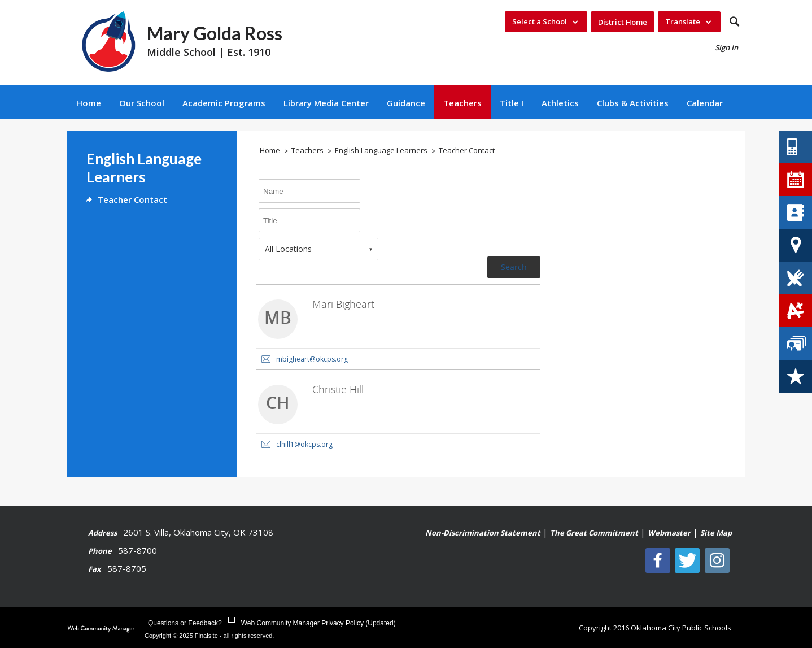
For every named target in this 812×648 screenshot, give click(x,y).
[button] (734, 22)
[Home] (89, 102)
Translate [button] (683, 21)
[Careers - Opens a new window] (796, 376)
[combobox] (318, 249)
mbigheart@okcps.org (312, 359)
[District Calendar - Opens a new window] (796, 180)
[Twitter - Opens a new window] (691, 560)
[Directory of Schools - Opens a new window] (796, 212)
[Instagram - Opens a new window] (719, 560)
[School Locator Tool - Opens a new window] (796, 245)
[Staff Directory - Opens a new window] (796, 343)
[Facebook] (662, 560)
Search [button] (514, 267)
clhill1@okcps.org (304, 444)
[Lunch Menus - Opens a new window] (796, 278)
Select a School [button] (540, 21)
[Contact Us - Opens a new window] (796, 147)
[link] (398, 327)
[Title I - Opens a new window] (512, 102)
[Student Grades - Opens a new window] (796, 311)
